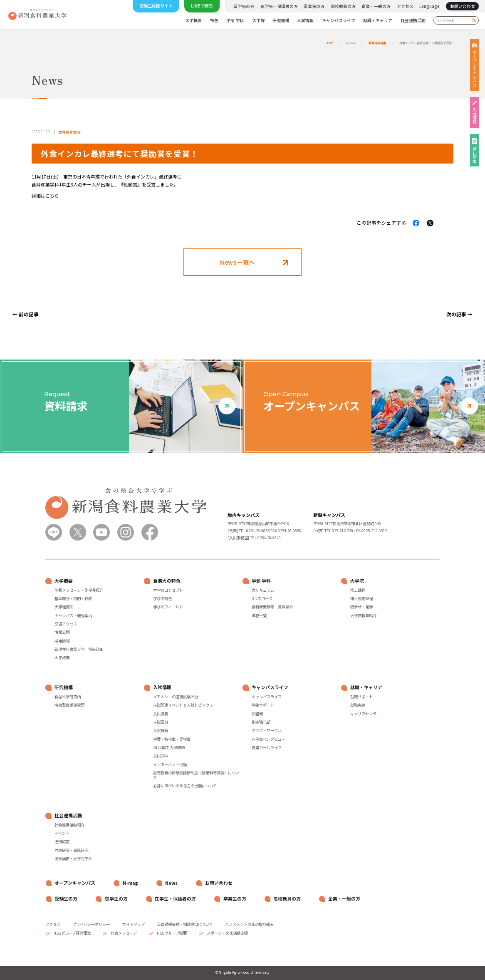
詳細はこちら (45, 196)
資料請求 (474, 155)
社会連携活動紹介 (69, 825)
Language (429, 6)
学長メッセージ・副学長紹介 (79, 590)
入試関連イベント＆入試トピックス (183, 705)
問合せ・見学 (361, 607)
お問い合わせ (463, 6)
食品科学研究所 (68, 697)
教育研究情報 (377, 43)
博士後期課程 (361, 599)
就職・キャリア (378, 21)
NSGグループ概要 (171, 933)
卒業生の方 (314, 6)
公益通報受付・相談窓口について (185, 924)
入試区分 (161, 722)
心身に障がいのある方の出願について (185, 786)
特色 (214, 21)
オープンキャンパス (474, 69)
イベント (62, 833)
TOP (330, 43)
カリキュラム (263, 590)
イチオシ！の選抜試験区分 (176, 697)
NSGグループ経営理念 (72, 933)
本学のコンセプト (168, 590)
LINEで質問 (202, 6)
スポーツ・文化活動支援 (227, 933)
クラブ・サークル (267, 731)
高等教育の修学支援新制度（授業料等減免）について (196, 775)
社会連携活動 (413, 21)
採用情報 (62, 641)
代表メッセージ (123, 933)
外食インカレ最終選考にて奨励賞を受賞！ (427, 43)
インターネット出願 (170, 765)
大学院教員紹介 (363, 616)
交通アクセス (66, 624)
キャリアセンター (365, 714)
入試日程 (161, 731)
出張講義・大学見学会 (73, 859)
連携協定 (62, 842)
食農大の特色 (167, 581)
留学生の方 (244, 6)
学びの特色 (162, 599)
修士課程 (358, 590)
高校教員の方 (343, 6)
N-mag (130, 883)
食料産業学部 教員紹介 (272, 607)
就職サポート (361, 697)
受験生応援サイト (156, 6)
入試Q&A (161, 756)
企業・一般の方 (376, 6)
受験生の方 (66, 899)
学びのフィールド (168, 607)
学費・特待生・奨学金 (172, 739)
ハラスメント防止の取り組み (249, 924)
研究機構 (281, 21)
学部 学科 (235, 21)
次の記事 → (459, 314)
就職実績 (358, 705)
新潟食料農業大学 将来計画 (79, 649)
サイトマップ (134, 924)
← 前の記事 (26, 314)
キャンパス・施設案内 (73, 616)
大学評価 (62, 658)
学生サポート (263, 705)
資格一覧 (259, 616)
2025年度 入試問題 (169, 748)
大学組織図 (64, 607)
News (351, 43)
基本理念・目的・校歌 (73, 599)
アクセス (405, 6)
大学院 (258, 21)
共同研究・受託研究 (71, 850)
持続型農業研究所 (69, 705)
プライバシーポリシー (91, 924)
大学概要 (193, 21)
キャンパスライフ (339, 21)
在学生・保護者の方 (279, 6)
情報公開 (62, 632)
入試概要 (161, 714)
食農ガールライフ (267, 748)
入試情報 (305, 21)
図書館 (257, 714)
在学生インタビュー (268, 739)
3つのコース (262, 599)
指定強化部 (261, 722)
